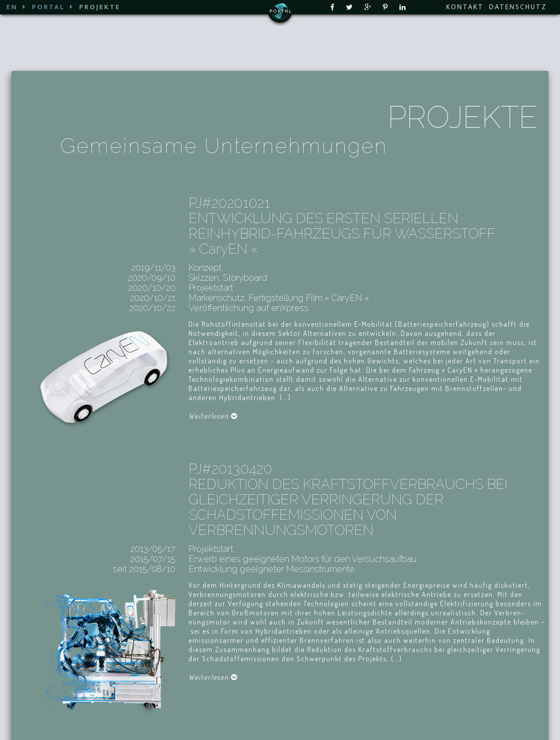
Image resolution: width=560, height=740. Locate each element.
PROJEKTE (100, 7)
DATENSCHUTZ (518, 7)
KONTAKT (465, 7)
